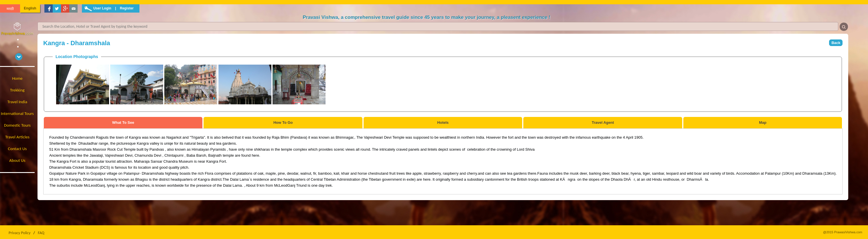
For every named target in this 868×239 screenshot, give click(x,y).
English (30, 8)
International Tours (17, 113)
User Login (102, 8)
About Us (17, 160)
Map (763, 123)
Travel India (17, 102)
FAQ (41, 233)
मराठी (10, 9)
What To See (123, 123)
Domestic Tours (17, 125)
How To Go (283, 123)
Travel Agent (603, 123)
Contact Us (17, 149)
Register (127, 8)
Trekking (17, 90)
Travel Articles (17, 137)
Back (836, 43)
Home (17, 78)
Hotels (443, 123)
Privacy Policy (20, 233)
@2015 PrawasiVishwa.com (843, 232)
